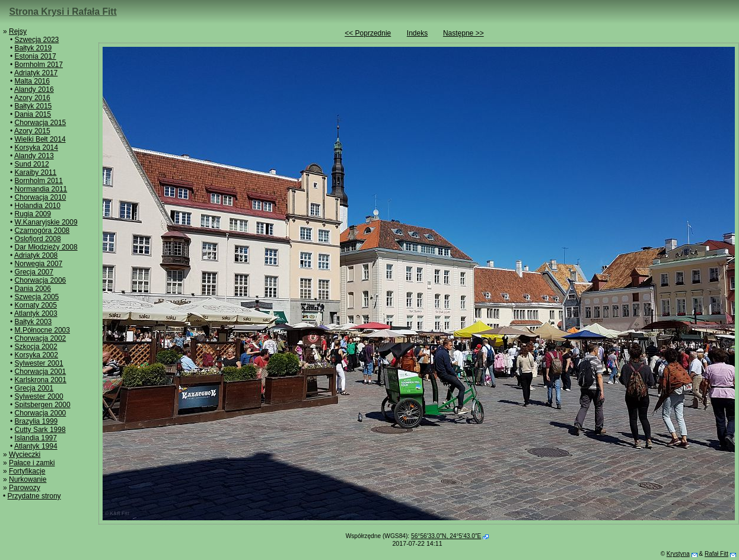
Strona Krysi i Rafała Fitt (63, 12)
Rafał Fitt (716, 554)
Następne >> (464, 33)
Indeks (417, 33)
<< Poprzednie (368, 33)
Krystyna (678, 554)
